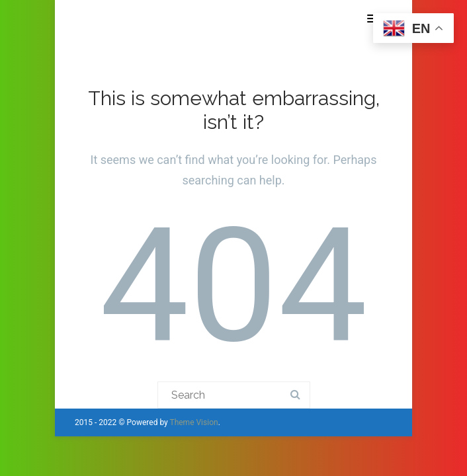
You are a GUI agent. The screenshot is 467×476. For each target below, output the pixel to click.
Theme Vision (193, 422)
